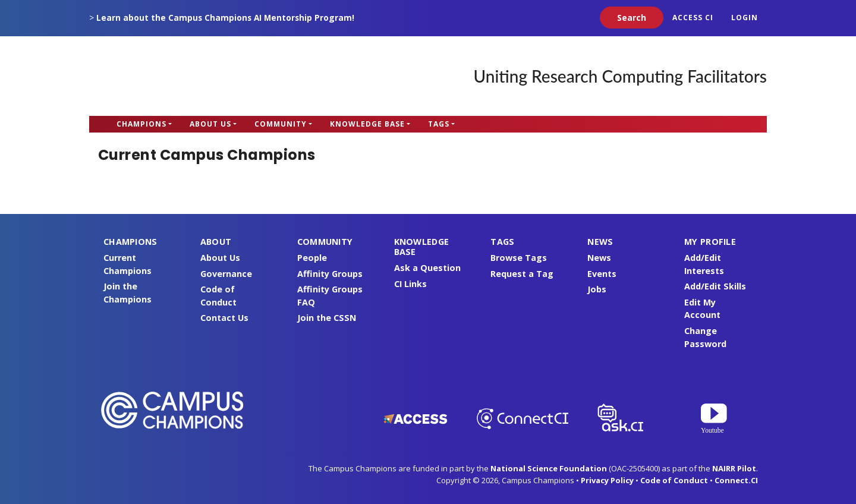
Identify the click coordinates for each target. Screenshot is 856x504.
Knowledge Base (367, 124)
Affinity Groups (330, 274)
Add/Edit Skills (715, 286)
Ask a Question (427, 268)
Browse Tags (519, 258)
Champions (141, 124)
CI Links (410, 284)
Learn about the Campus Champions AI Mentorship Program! (225, 18)
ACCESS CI (693, 18)
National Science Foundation (549, 468)
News (599, 258)
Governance (226, 274)
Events (602, 274)
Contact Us (224, 318)
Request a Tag (522, 274)
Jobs (597, 289)
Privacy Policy (607, 480)
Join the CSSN (327, 318)
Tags (439, 124)
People (312, 258)
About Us (210, 124)
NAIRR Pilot (734, 468)
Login (745, 18)
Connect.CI (736, 480)
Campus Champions (163, 76)
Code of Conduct (674, 480)
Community (281, 124)
